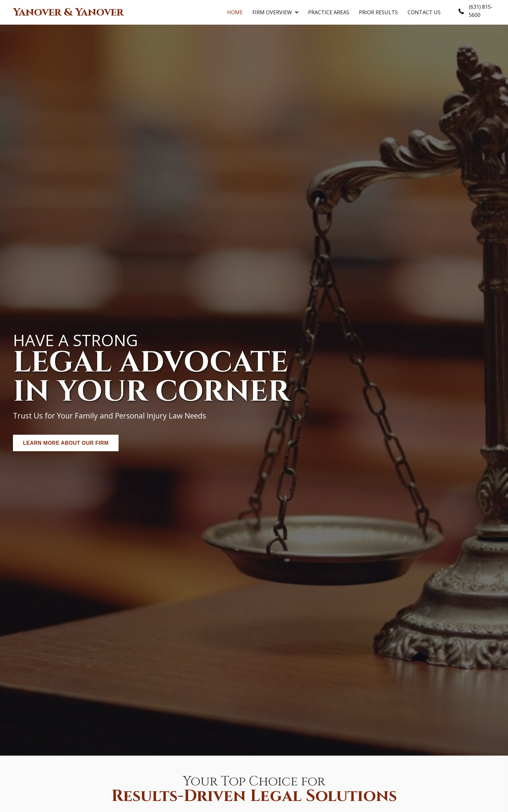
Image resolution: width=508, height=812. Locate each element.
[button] (66, 443)
